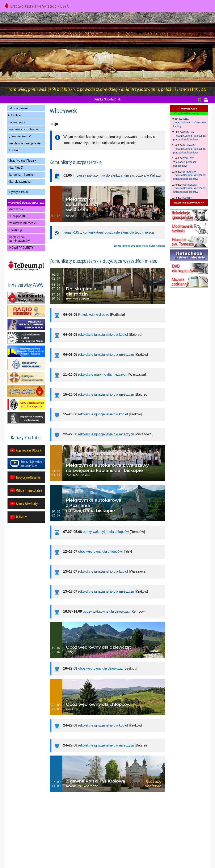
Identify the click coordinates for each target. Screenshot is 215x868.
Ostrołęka (190, 185)
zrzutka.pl (16, 230)
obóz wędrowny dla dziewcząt (100, 668)
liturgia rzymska (20, 182)
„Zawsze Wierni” (20, 136)
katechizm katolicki (22, 175)
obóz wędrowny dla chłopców (100, 552)
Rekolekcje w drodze (94, 315)
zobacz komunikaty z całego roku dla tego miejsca (140, 246)
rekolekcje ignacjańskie (25, 143)
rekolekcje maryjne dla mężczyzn (103, 375)
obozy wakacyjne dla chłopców (106, 532)
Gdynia (188, 198)
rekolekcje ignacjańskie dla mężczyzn (106, 355)
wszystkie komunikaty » (189, 203)
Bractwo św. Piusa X (23, 161)
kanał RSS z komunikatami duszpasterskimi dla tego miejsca (109, 232)
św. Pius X (16, 168)
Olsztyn (189, 132)
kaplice (16, 115)
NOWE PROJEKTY (22, 248)
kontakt (14, 150)
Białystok (190, 172)
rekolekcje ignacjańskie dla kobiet (103, 335)
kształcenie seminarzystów (20, 239)
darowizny (16, 209)
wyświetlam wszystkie (189, 114)
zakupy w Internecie (23, 223)
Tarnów (184, 119)
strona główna (19, 108)
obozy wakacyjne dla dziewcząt (106, 611)
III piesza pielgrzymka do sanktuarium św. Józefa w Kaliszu (117, 175)
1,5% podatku (18, 216)
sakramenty (17, 122)
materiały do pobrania (24, 129)
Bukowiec (189, 145)
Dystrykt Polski (19, 192)
